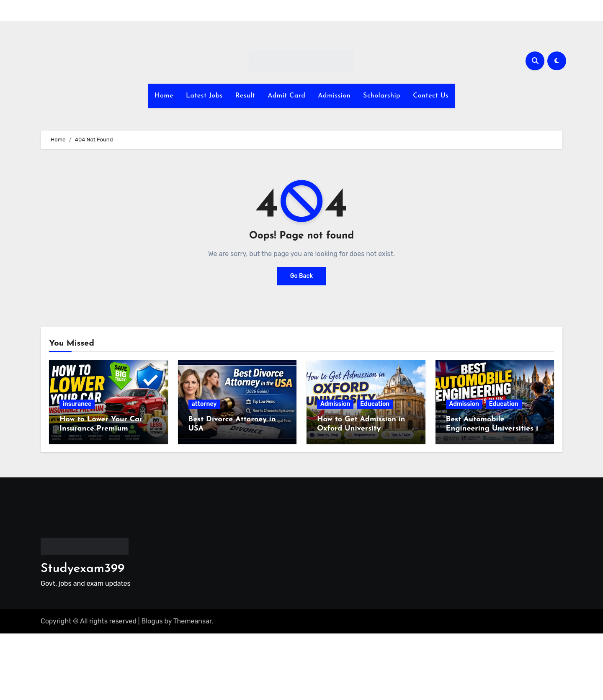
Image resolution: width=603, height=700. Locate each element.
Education (375, 404)
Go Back (302, 276)
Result (245, 96)
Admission (334, 96)
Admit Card (286, 96)
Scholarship (382, 96)
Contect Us (431, 96)
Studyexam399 (82, 569)
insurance (77, 404)
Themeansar (193, 621)
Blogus (152, 621)
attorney (204, 404)
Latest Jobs (204, 96)
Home (164, 96)
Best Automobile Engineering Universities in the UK (494, 428)
